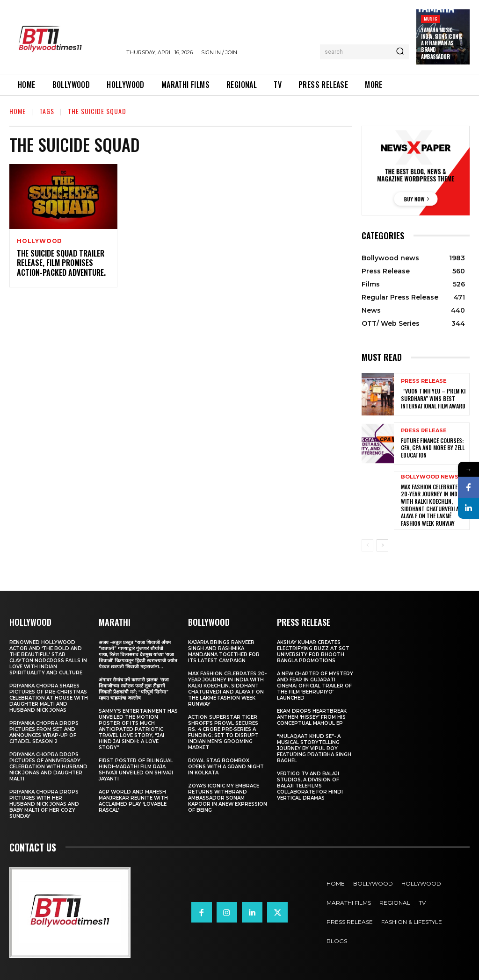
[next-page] (382, 545)
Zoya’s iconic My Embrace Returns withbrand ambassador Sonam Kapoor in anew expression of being (228, 798)
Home (18, 111)
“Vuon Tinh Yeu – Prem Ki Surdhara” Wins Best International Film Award (433, 399)
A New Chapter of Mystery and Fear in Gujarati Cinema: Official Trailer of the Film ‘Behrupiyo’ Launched (315, 685)
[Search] (400, 52)
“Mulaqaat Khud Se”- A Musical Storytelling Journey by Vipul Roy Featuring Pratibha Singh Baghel (314, 748)
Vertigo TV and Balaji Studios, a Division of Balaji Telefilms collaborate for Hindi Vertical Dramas (310, 785)
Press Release (424, 382)
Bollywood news (430, 477)
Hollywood (40, 241)
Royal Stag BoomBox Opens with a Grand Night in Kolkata (226, 766)
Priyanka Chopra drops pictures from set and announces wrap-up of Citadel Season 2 (44, 732)
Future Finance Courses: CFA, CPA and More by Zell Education (433, 448)
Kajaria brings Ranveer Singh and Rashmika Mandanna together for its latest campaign (224, 651)
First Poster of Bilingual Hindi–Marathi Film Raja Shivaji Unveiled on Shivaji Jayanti (136, 769)
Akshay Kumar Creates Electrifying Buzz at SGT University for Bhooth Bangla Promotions (313, 651)
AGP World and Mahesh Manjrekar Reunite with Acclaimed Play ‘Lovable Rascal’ (133, 801)
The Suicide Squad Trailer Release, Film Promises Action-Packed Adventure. (61, 263)
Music (431, 18)
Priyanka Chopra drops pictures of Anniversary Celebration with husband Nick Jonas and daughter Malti (48, 766)
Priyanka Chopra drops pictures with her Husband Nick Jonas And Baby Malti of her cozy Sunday (44, 804)
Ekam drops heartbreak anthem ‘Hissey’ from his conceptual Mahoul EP (312, 717)
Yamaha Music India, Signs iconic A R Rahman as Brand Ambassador (442, 43)
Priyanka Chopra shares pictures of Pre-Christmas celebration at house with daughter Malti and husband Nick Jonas (49, 697)
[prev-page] (367, 545)
